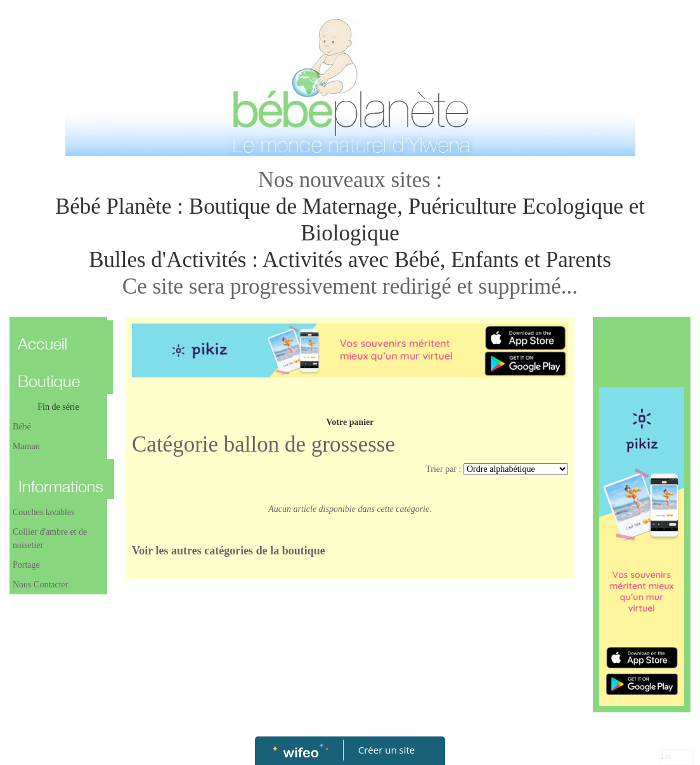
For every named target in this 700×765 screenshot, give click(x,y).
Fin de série (58, 407)
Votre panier (350, 422)
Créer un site (386, 750)
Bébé (22, 427)
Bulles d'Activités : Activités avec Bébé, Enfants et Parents (350, 260)
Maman (26, 446)
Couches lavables (44, 512)
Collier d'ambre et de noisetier (50, 539)
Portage (26, 565)
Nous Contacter (40, 585)
